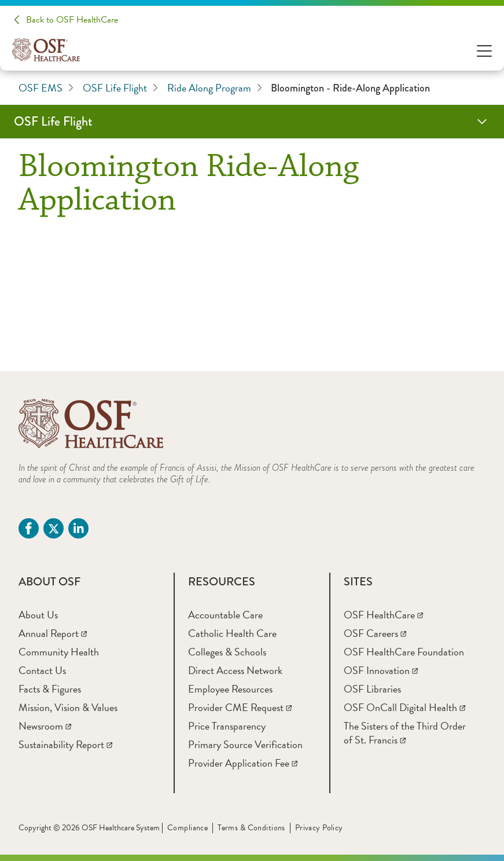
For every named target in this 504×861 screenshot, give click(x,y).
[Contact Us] (42, 670)
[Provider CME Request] (240, 707)
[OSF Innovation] (381, 670)
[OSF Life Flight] (252, 122)
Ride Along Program (215, 88)
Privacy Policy (319, 828)
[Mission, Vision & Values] (68, 707)
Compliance (187, 828)
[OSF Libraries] (372, 689)
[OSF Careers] (375, 633)
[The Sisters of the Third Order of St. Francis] (405, 733)
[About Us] (38, 615)
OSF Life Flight (120, 88)
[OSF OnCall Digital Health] (404, 707)
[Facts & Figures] (50, 689)
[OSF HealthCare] (383, 615)
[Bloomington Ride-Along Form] (252, 287)
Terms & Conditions (251, 828)
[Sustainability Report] (65, 744)
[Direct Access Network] (235, 670)
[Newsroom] (45, 726)
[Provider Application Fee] (243, 763)
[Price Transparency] (227, 726)
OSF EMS (46, 88)
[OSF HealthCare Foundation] (404, 652)
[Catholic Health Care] (232, 633)
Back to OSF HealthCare (72, 20)
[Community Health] (59, 652)
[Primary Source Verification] (245, 744)
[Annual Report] (53, 633)
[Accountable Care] (225, 615)
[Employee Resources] (230, 689)
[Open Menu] (484, 50)
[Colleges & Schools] (227, 652)
